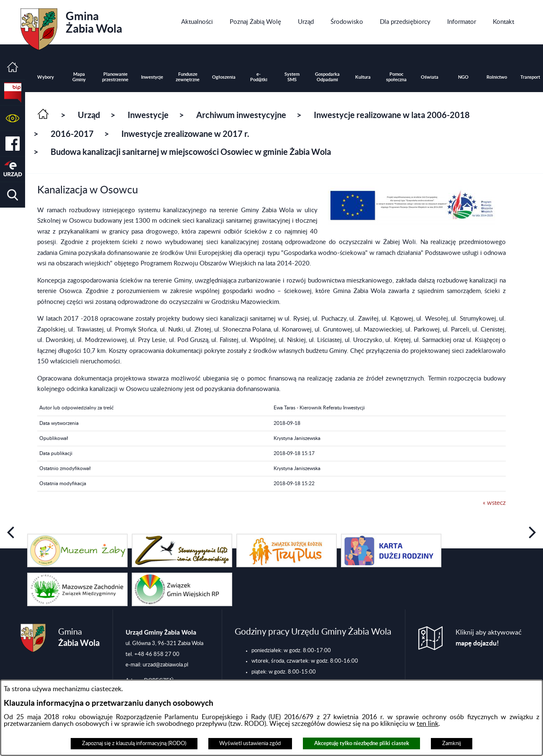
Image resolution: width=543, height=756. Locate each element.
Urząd (89, 115)
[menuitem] (197, 22)
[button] (13, 118)
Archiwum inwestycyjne (241, 115)
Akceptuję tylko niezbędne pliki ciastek (362, 743)
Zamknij (452, 743)
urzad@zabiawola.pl (165, 665)
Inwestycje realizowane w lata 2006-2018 (392, 115)
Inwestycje (148, 115)
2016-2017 (72, 134)
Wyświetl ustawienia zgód (250, 743)
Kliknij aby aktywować (489, 638)
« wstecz (494, 503)
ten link (428, 724)
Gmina (71, 26)
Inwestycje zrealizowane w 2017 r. (185, 134)
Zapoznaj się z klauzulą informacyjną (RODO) (134, 743)
